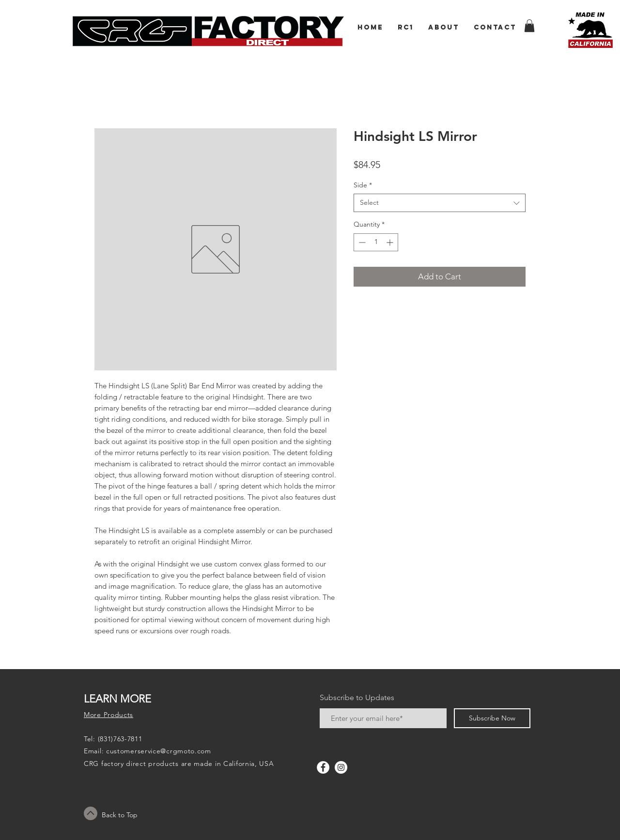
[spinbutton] (376, 242)
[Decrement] (361, 242)
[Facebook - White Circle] (323, 767)
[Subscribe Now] (492, 718)
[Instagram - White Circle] (341, 767)
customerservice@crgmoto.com (159, 751)
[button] (529, 26)
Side (363, 185)
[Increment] (391, 242)
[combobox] (440, 203)
